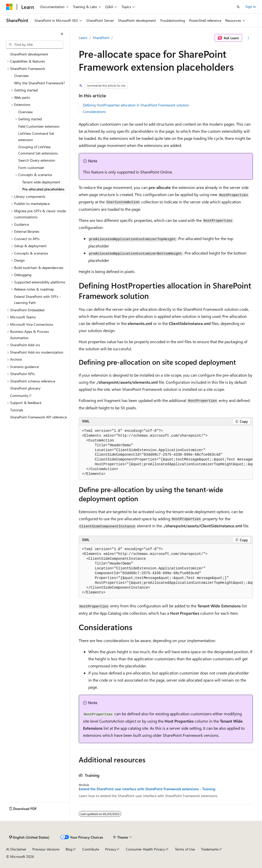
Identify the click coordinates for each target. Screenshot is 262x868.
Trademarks (210, 849)
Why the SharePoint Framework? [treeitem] (39, 83)
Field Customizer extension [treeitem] (39, 126)
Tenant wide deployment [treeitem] (41, 182)
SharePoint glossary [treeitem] (25, 388)
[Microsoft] (9, 7)
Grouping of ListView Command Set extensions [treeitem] (38, 150)
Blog (69, 849)
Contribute (91, 849)
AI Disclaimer (16, 849)
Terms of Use (185, 849)
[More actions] (248, 38)
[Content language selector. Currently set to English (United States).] (29, 837)
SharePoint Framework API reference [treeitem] (38, 417)
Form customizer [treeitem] (31, 168)
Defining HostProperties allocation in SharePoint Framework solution (136, 105)
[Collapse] (62, 34)
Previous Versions (46, 849)
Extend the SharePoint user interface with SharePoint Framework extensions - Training (147, 789)
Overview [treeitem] (21, 76)
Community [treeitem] (19, 396)
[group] (166, 453)
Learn (83, 38)
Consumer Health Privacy (145, 849)
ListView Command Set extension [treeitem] (36, 137)
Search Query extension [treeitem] (37, 160)
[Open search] (238, 7)
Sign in (251, 6)
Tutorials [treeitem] (17, 410)
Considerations (94, 112)
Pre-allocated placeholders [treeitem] (43, 189)
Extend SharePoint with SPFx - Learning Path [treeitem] (37, 300)
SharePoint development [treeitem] (29, 54)
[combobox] (35, 45)
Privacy (111, 849)
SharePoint (101, 38)
